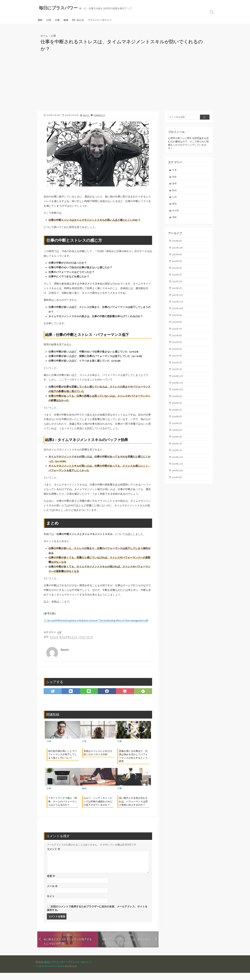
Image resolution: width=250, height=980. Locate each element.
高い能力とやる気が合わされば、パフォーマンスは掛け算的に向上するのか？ (133, 807)
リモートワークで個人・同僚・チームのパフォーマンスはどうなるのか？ (62, 807)
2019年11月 (178, 472)
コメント (53, 855)
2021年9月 (177, 319)
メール (52, 893)
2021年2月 (177, 368)
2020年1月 (177, 458)
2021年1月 (177, 375)
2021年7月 (177, 333)
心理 (49, 20)
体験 (175, 177)
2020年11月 (178, 389)
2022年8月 (177, 257)
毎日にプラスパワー (56, 969)
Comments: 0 (99, 115)
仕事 (57, 20)
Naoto (86, 115)
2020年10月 (178, 396)
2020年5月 (177, 430)
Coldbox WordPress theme (51, 973)
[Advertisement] (125, 86)
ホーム (44, 36)
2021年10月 (178, 312)
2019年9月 (177, 486)
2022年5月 (177, 271)
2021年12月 (178, 298)
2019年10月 (178, 479)
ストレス (54, 643)
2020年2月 (177, 451)
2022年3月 (177, 278)
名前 (51, 882)
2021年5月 (177, 347)
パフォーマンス (88, 643)
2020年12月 (178, 382)
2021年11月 (178, 305)
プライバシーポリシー (100, 20)
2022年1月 (177, 292)
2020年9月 (177, 403)
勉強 (84, 795)
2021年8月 (177, 326)
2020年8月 (177, 409)
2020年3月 (177, 444)
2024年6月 (177, 243)
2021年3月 (177, 361)
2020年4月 (177, 437)
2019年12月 (178, 465)
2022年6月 (177, 264)
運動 (40, 20)
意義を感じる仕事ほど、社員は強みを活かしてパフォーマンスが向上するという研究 (133, 762)
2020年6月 (177, 423)
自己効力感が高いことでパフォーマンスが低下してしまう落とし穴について (62, 760)
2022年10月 (178, 250)
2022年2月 (177, 285)
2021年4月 (177, 354)
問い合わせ (78, 20)
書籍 (175, 205)
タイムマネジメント (70, 643)
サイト (51, 903)
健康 (66, 20)
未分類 (176, 212)
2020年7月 (177, 416)
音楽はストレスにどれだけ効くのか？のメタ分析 (98, 759)
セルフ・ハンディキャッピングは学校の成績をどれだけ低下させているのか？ (98, 807)
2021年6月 (177, 340)
